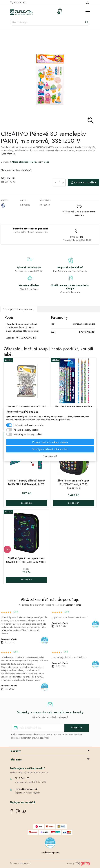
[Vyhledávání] (50, 22)
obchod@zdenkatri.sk (26, 789)
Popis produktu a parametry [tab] (19, 309)
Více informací (9, 154)
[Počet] (59, 182)
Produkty (15, 751)
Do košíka (26, 503)
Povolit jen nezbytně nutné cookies (50, 449)
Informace (16, 760)
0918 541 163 (20, 2)
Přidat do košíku (85, 182)
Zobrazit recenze (73, 605)
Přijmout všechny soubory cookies (50, 442)
